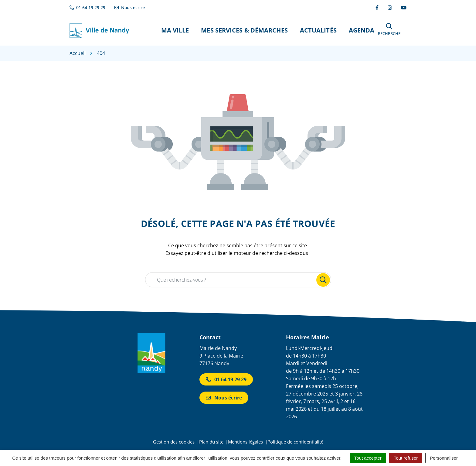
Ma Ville (175, 30)
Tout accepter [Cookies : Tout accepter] (368, 458)
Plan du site (211, 442)
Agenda (362, 30)
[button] (389, 30)
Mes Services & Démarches (244, 30)
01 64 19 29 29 (226, 379)
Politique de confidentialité (295, 442)
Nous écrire (224, 398)
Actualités (318, 30)
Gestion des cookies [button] (174, 442)
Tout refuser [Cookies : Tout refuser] (406, 458)
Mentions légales (245, 442)
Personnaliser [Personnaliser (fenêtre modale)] (444, 458)
